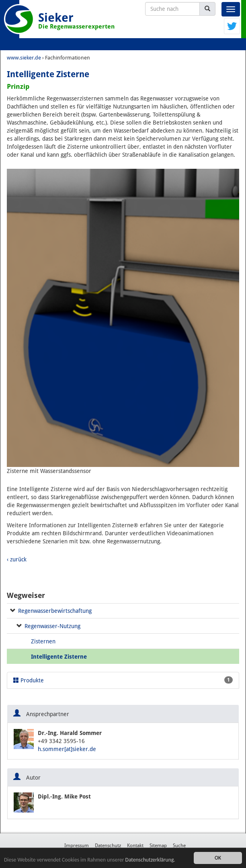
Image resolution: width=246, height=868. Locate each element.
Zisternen (43, 641)
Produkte (123, 680)
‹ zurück (17, 559)
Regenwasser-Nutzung (52, 626)
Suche (179, 845)
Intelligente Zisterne (59, 657)
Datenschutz (108, 845)
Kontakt (135, 845)
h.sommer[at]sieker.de (67, 749)
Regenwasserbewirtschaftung (55, 611)
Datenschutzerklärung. (150, 860)
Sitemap (158, 845)
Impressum (77, 845)
